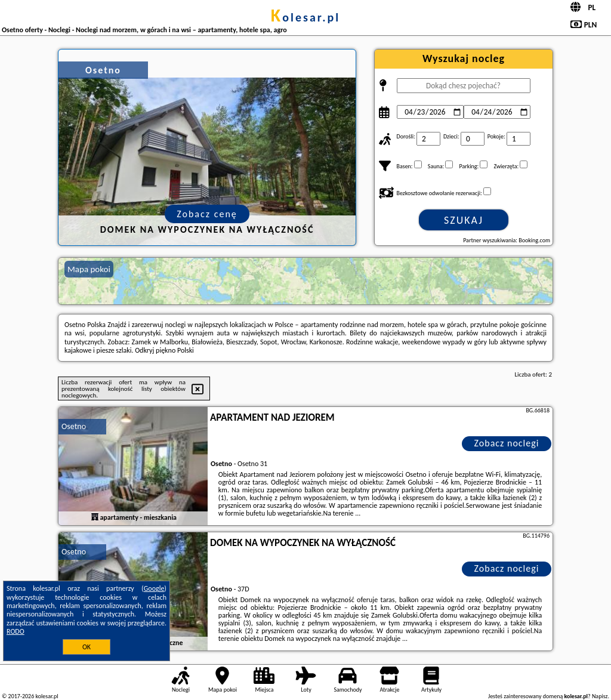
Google (154, 588)
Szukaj (464, 220)
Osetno (74, 426)
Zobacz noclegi (507, 443)
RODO (16, 631)
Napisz (600, 696)
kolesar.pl (305, 17)
